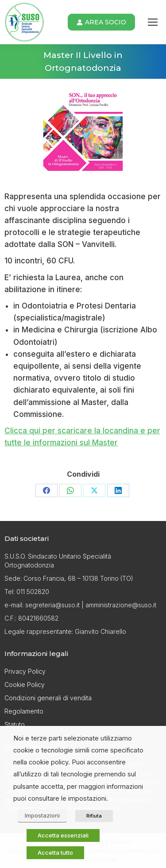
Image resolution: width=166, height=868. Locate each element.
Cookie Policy (25, 685)
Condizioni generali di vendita (48, 698)
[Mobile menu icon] (153, 22)
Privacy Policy (25, 671)
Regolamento (24, 711)
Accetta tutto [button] (55, 853)
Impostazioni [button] (42, 815)
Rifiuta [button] (94, 816)
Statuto (15, 724)
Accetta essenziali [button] (63, 835)
